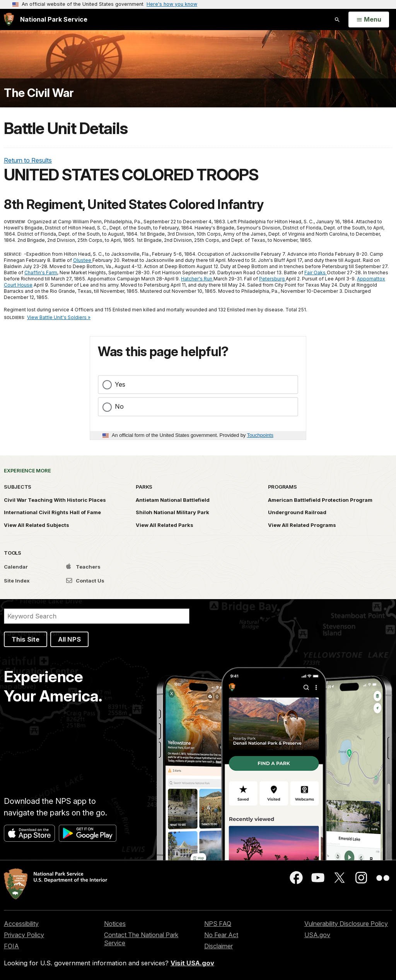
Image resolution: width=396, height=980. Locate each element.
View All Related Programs (302, 525)
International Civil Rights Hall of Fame (52, 512)
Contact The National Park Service (141, 939)
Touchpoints (260, 435)
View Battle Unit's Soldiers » (59, 317)
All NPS (69, 639)
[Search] (97, 616)
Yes (120, 384)
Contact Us (85, 581)
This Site (26, 639)
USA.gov (317, 935)
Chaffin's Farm (41, 273)
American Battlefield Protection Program (320, 500)
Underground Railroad (297, 512)
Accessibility (21, 924)
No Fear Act (221, 935)
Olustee (83, 260)
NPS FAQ (218, 924)
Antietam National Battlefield (173, 500)
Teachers (83, 567)
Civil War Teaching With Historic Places (55, 500)
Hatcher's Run (197, 279)
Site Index (17, 581)
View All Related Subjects (37, 525)
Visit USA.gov (192, 963)
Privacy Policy (24, 935)
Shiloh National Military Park (172, 512)
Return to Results (28, 160)
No (119, 406)
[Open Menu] (369, 20)
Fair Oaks (316, 273)
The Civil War (39, 93)
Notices (115, 924)
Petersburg (272, 279)
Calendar (16, 567)
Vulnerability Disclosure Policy (346, 924)
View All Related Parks (165, 525)
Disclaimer (218, 946)
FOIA (11, 946)
